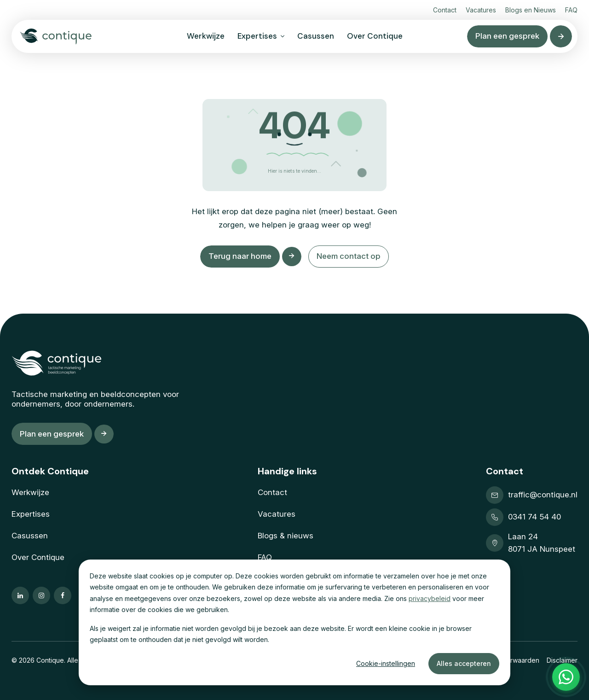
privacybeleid (430, 598)
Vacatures (481, 10)
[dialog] (294, 622)
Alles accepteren (464, 663)
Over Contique (375, 36)
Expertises (257, 36)
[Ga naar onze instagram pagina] (41, 595)
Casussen (316, 36)
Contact (445, 10)
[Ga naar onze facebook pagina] (63, 595)
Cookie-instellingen (386, 663)
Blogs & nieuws (286, 536)
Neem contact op (350, 256)
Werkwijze (206, 36)
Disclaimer (562, 660)
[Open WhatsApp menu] (566, 677)
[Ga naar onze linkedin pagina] (20, 595)
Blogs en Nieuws (531, 10)
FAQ (571, 10)
